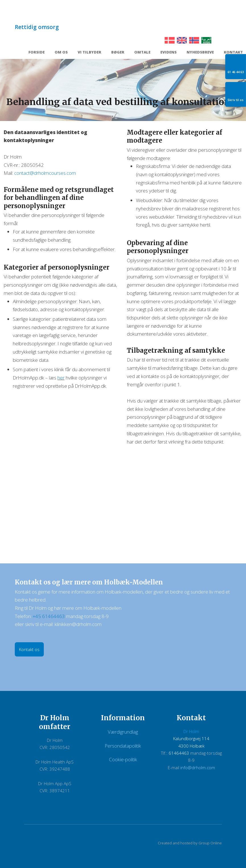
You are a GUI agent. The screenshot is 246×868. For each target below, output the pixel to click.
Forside (37, 53)
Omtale (142, 53)
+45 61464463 (49, 616)
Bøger (118, 53)
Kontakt (233, 53)
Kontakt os (29, 649)
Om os (61, 53)
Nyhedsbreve (200, 53)
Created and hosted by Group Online (190, 843)
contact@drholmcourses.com (45, 173)
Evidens (169, 53)
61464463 (179, 753)
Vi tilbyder (89, 53)
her (61, 378)
